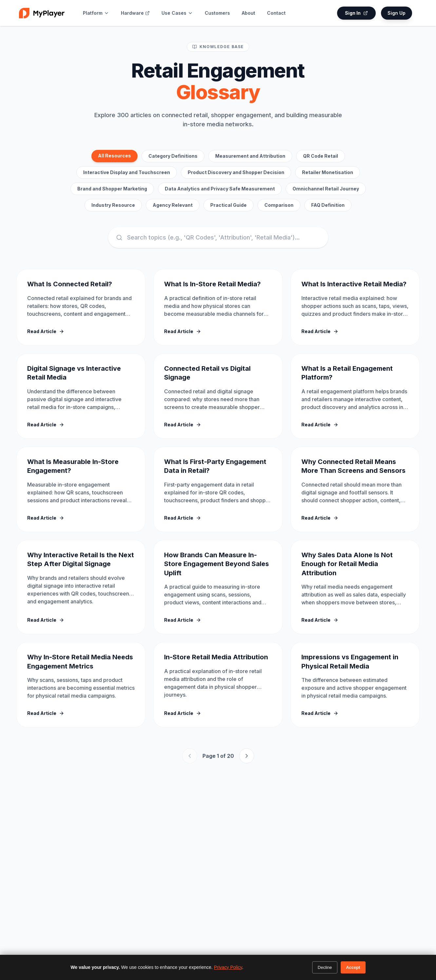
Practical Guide (228, 205)
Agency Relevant (173, 205)
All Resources (114, 156)
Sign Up (397, 13)
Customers (217, 13)
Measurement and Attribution (250, 156)
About (248, 13)
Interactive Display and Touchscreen (127, 172)
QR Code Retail (321, 156)
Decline (325, 967)
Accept (353, 967)
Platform (96, 13)
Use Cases (177, 13)
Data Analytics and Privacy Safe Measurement (220, 189)
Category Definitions (173, 156)
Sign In (356, 13)
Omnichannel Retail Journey (326, 189)
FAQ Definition (328, 205)
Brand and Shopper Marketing (112, 189)
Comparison (279, 205)
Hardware (135, 13)
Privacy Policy (228, 967)
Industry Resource (113, 205)
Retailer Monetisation (328, 172)
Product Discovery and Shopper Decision (236, 172)
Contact (276, 13)
